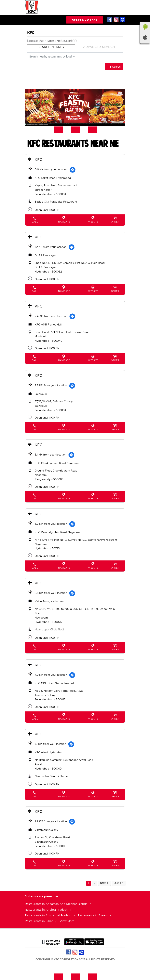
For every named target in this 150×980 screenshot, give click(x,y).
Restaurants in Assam (93, 915)
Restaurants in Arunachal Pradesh (48, 915)
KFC (39, 160)
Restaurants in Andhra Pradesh (46, 909)
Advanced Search (99, 47)
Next (103, 883)
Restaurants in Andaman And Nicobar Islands (56, 904)
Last (116, 883)
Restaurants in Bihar (39, 921)
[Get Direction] (73, 170)
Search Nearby (51, 47)
